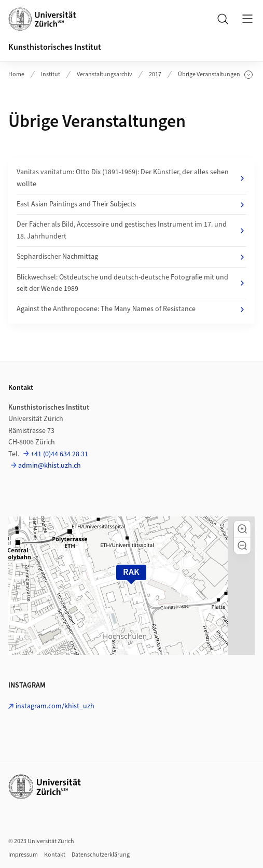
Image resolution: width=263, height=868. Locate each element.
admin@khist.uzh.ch (50, 466)
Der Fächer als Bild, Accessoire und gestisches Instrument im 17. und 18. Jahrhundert (131, 230)
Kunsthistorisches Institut (55, 47)
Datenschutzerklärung (101, 855)
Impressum (23, 855)
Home (16, 74)
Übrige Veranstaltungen (215, 75)
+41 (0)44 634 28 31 (59, 454)
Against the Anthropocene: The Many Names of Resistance (131, 309)
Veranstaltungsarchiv (105, 74)
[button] (242, 529)
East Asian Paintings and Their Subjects (131, 204)
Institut (51, 74)
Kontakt (55, 855)
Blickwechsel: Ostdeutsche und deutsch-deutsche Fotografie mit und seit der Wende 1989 (131, 283)
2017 (155, 74)
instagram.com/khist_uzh (55, 706)
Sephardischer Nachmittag (131, 257)
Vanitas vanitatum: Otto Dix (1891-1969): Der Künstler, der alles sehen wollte (131, 178)
